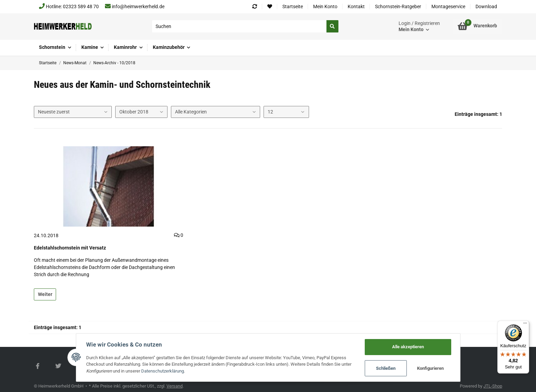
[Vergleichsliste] (255, 7)
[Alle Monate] (141, 112)
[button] (419, 26)
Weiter (45, 294)
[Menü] (525, 325)
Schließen (385, 368)
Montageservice (448, 6)
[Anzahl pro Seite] (286, 112)
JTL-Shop (493, 386)
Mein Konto (325, 6)
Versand (175, 386)
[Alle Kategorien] (216, 112)
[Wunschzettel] (270, 7)
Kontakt (356, 6)
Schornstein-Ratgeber (398, 6)
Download (486, 6)
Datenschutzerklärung (163, 371)
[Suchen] (239, 26)
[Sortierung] (73, 112)
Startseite (293, 6)
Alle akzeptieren (408, 347)
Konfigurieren (430, 368)
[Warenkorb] (477, 26)
